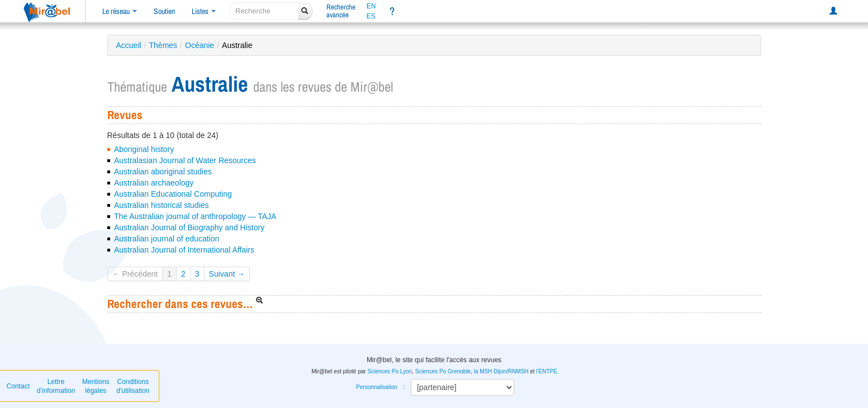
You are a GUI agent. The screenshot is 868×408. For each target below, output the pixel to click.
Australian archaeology (154, 183)
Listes (204, 11)
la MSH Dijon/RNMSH (501, 371)
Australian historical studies (162, 205)
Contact (18, 386)
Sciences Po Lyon (390, 371)
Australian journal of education (167, 239)
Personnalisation (377, 387)
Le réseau (120, 11)
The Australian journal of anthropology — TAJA (195, 216)
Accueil (129, 45)
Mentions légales (96, 386)
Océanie (200, 45)
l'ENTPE (546, 371)
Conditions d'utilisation (133, 386)
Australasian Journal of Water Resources (185, 160)
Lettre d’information (56, 386)
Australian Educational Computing (173, 194)
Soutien (164, 11)
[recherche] (264, 11)
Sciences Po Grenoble (443, 371)
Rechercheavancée (341, 11)
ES (371, 16)
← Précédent (135, 274)
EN (371, 6)
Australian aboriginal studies (163, 172)
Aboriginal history (144, 149)
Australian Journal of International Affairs (184, 250)
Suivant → (227, 274)
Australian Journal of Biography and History (189, 227)
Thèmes (163, 45)
